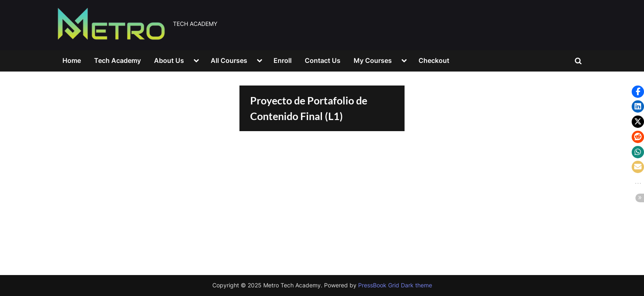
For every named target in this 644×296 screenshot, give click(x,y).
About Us (169, 60)
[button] (638, 92)
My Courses (373, 60)
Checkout (434, 60)
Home (72, 60)
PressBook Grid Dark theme (395, 285)
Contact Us (323, 60)
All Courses (229, 60)
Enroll (283, 60)
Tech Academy (117, 60)
